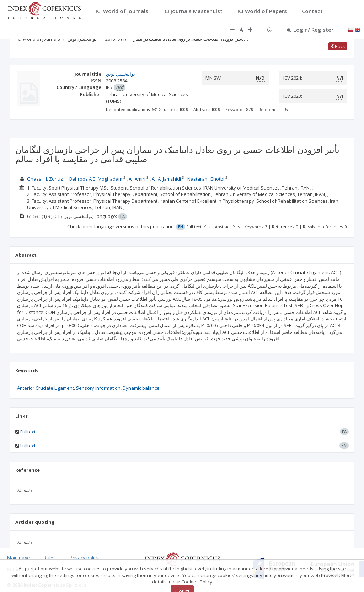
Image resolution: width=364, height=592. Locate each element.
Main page (18, 558)
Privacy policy (84, 558)
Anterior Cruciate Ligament (45, 388)
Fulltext (28, 432)
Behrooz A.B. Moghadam (96, 179)
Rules (50, 558)
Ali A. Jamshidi (166, 179)
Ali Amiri (137, 179)
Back (338, 46)
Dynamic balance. (142, 388)
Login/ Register (310, 30)
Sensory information (98, 388)
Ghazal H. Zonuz (45, 179)
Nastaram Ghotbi (206, 179)
